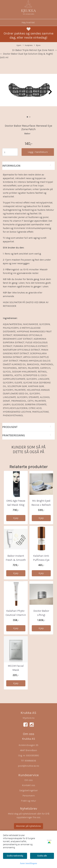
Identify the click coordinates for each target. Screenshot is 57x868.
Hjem (19, 45)
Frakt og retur (28, 801)
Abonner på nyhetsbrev (28, 826)
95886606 (30, 761)
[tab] (28, 166)
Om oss (29, 780)
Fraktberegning (14, 435)
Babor (27, 134)
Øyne (37, 45)
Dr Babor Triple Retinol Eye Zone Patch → (35, 50)
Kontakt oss (29, 785)
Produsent (10, 427)
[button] (27, 117)
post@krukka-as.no (28, 766)
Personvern (29, 796)
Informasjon (11, 166)
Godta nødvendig (15, 856)
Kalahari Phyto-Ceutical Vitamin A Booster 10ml (16, 615)
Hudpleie (28, 45)
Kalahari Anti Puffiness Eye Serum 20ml (41, 560)
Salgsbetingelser (28, 790)
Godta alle (42, 856)
